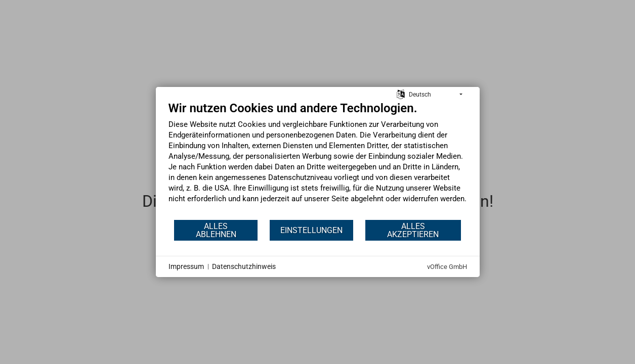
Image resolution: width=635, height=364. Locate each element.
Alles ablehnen (216, 230)
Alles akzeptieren (413, 230)
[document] (318, 160)
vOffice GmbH (447, 267)
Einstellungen (311, 230)
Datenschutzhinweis (244, 266)
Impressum (186, 266)
